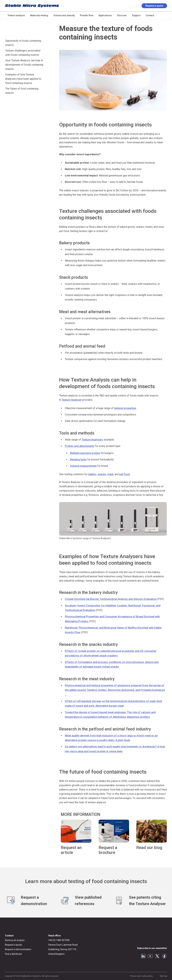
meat (110, 474)
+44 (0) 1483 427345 (59, 940)
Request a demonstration (18, 949)
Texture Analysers (92, 440)
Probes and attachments (80, 446)
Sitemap (163, 976)
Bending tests (78, 460)
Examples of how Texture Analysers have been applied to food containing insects (23, 79)
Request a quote (154, 6)
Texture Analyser (72, 400)
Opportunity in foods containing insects (23, 43)
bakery (92, 474)
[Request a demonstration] (32, 901)
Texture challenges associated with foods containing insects (23, 53)
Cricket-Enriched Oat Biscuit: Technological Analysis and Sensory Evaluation (111, 599)
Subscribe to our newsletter (152, 948)
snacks (102, 474)
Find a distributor (14, 954)
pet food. (125, 474)
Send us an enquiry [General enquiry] (15, 940)
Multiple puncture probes (85, 453)
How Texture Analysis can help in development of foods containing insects (24, 65)
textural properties (125, 408)
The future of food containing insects (22, 91)
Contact (9, 936)
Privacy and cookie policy (141, 976)
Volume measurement (83, 466)
